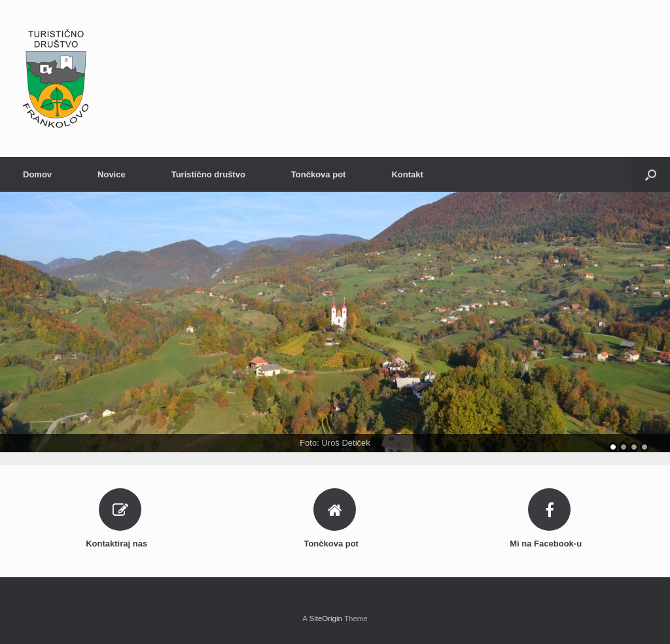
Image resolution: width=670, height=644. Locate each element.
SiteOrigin (326, 618)
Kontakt (407, 174)
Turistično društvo (208, 174)
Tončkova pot (319, 174)
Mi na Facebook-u (549, 544)
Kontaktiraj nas (120, 544)
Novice (112, 174)
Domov (37, 174)
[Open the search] (651, 174)
